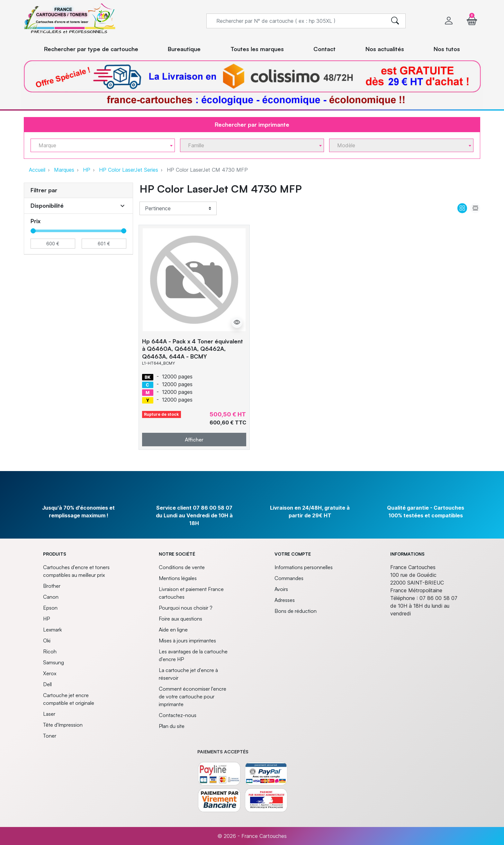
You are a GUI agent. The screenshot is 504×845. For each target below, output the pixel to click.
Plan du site (172, 726)
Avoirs (281, 589)
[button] (472, 21)
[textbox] (100, 145)
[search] (395, 21)
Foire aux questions (180, 619)
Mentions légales (178, 578)
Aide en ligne (173, 630)
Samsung (54, 662)
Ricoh (50, 651)
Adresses (285, 600)
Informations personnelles (304, 567)
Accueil (37, 170)
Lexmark (52, 630)
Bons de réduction (296, 611)
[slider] (33, 231)
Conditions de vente (182, 567)
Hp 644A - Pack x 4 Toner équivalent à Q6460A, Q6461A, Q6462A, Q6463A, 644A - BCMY (193, 349)
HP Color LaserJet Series (129, 170)
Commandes (289, 578)
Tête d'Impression (63, 725)
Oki (47, 641)
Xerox (50, 673)
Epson (50, 608)
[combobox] (103, 145)
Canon (51, 597)
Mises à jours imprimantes (187, 641)
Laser (49, 714)
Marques (64, 170)
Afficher (194, 440)
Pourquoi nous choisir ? (186, 608)
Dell (47, 684)
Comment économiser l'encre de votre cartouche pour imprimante (193, 696)
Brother (52, 586)
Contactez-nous (178, 715)
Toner (50, 736)
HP (87, 170)
